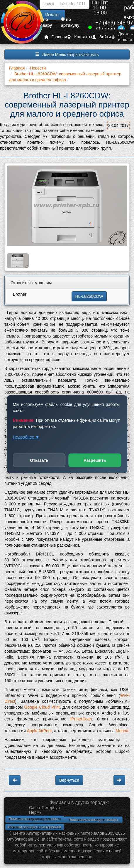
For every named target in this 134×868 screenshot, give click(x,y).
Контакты (79, 37)
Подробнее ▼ (26, 437)
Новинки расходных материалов (35, 827)
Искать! (52, 15)
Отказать (39, 460)
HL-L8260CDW (89, 296)
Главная (55, 37)
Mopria (122, 731)
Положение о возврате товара (93, 820)
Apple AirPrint (39, 731)
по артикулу (70, 22)
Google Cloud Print (42, 707)
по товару (45, 22)
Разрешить (95, 460)
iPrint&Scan (81, 719)
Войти (101, 37)
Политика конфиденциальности (34, 819)
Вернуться (69, 780)
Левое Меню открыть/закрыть (67, 54)
